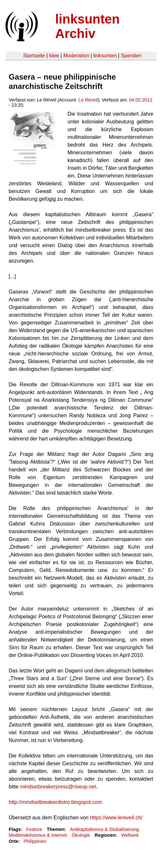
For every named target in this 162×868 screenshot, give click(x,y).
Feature (34, 829)
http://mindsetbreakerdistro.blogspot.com (55, 802)
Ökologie (81, 835)
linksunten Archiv (87, 26)
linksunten (105, 56)
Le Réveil (88, 100)
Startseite (34, 56)
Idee (54, 56)
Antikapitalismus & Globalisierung (104, 829)
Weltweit (130, 835)
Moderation (76, 56)
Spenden (131, 56)
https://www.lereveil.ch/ (116, 818)
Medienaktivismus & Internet (38, 835)
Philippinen (35, 841)
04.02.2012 (141, 100)
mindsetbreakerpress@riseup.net (58, 787)
